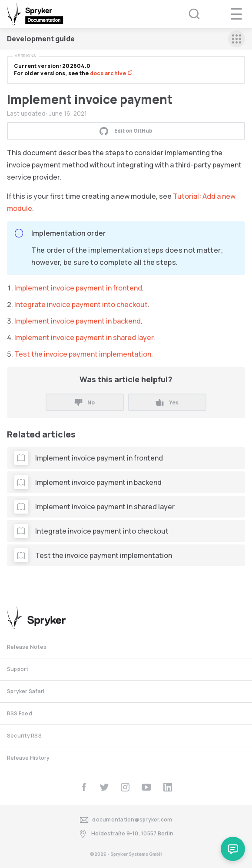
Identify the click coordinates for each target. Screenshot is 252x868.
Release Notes (27, 647)
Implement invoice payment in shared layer (84, 337)
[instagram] (125, 787)
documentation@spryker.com (126, 820)
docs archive (111, 73)
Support (18, 669)
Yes (167, 402)
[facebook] (84, 787)
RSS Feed (20, 713)
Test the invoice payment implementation (83, 354)
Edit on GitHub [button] (126, 131)
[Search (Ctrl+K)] (189, 14)
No (85, 402)
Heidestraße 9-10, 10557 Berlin (126, 834)
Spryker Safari (26, 691)
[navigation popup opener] (236, 14)
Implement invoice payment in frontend (78, 288)
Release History (28, 758)
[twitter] (104, 787)
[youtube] (146, 787)
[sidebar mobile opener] (237, 39)
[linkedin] (168, 787)
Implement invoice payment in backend (78, 321)
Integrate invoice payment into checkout (81, 304)
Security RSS (24, 736)
